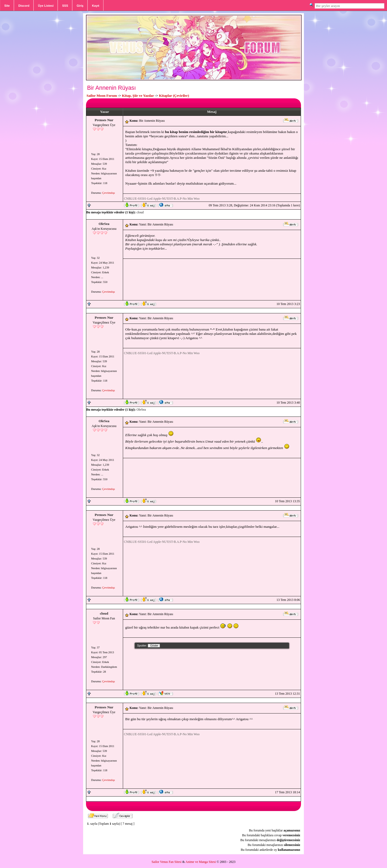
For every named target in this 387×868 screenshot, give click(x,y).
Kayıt (96, 6)
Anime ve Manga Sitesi (201, 862)
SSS (65, 6)
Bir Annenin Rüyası (111, 88)
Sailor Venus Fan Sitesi (166, 862)
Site (7, 6)
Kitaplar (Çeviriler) (174, 96)
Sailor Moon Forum (102, 96)
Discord (24, 6)
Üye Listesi (46, 6)
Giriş (80, 6)
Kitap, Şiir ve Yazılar (138, 96)
